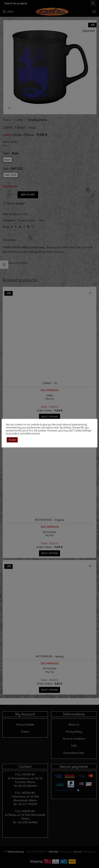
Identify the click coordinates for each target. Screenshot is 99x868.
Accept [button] (12, 440)
